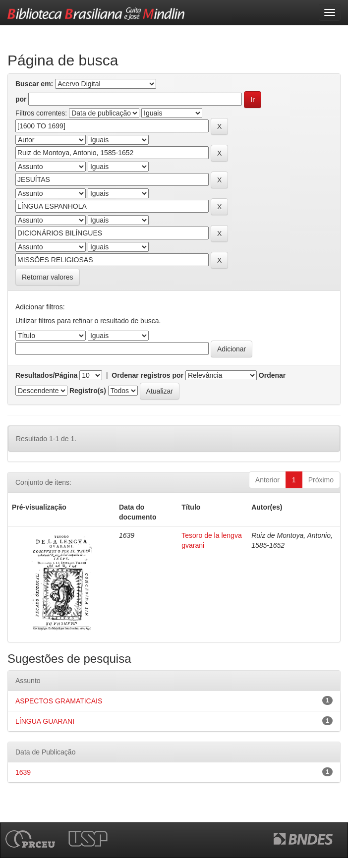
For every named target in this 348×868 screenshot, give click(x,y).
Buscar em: (34, 84)
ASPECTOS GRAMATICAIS (59, 701)
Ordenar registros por (147, 375)
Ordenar (272, 375)
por (21, 99)
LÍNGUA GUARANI (45, 721)
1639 (23, 772)
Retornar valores (48, 277)
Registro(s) (88, 391)
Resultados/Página (46, 375)
